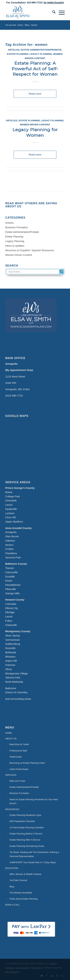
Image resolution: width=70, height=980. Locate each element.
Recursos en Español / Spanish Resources (30, 250)
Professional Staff (18, 751)
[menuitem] (52, 13)
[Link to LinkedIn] (52, 976)
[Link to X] (62, 976)
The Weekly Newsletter (21, 893)
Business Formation (17, 227)
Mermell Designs (12, 972)
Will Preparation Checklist (22, 821)
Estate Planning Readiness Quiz (25, 815)
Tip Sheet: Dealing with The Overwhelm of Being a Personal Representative (34, 854)
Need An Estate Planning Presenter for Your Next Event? (34, 801)
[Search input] (34, 272)
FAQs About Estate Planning (24, 899)
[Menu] (60, 13)
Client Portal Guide (19, 769)
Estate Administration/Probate (41, 50)
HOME (9, 733)
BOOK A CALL (13, 905)
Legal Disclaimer (23, 968)
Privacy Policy (37, 968)
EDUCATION (12, 868)
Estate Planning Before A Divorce (26, 834)
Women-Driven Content (35, 125)
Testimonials (16, 757)
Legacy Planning (41, 54)
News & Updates (15, 246)
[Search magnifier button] (61, 272)
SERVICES (11, 775)
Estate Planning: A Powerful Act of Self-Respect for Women (35, 69)
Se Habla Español (54, 3)
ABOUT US (11, 739)
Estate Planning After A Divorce (25, 840)
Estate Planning (18, 54)
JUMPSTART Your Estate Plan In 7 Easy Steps (33, 862)
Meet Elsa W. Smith (19, 744)
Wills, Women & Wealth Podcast (25, 874)
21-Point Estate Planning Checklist (27, 828)
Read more (35, 94)
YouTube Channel (18, 880)
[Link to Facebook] (47, 976)
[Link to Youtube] (42, 976)
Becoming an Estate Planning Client (27, 763)
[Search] (52, 13)
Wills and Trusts (17, 781)
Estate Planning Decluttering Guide (27, 846)
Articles (14, 50)
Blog (12, 887)
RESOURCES (12, 809)
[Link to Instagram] (57, 976)
